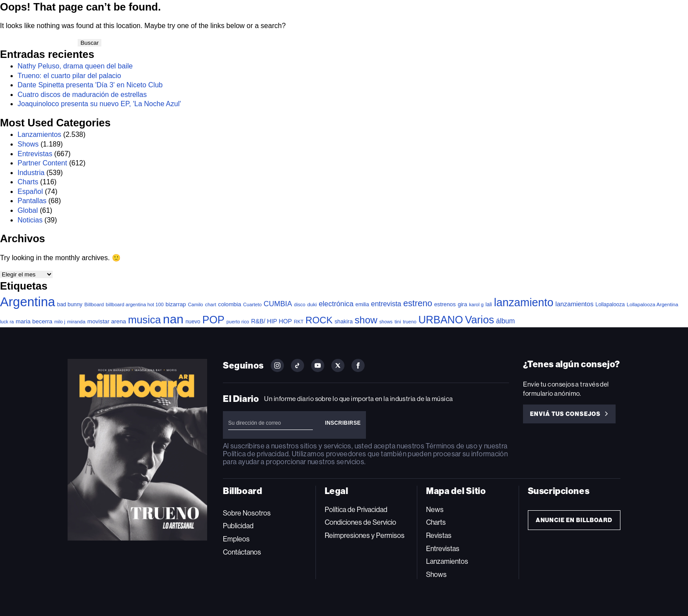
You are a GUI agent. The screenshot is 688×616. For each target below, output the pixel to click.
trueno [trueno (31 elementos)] (410, 322)
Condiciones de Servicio (360, 522)
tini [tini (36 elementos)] (398, 322)
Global (28, 210)
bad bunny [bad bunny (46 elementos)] (70, 304)
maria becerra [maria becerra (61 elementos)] (34, 321)
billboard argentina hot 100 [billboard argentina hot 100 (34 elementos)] (135, 304)
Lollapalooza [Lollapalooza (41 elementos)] (610, 304)
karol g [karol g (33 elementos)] (476, 304)
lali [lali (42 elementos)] (489, 304)
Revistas (439, 535)
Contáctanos (242, 552)
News (435, 510)
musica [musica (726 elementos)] (145, 320)
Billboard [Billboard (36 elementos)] (94, 304)
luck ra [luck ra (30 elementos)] (7, 322)
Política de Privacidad (356, 510)
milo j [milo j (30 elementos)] (60, 322)
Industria (31, 173)
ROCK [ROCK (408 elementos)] (319, 320)
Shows (28, 144)
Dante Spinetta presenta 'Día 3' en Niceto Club (90, 85)
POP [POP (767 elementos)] (213, 320)
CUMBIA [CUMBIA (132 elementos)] (278, 304)
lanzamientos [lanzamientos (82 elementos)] (575, 304)
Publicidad (238, 526)
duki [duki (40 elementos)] (312, 304)
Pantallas (32, 201)
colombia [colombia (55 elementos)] (230, 304)
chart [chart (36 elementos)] (210, 304)
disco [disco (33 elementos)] (300, 304)
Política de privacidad (256, 454)
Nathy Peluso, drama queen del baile (75, 66)
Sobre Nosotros (247, 513)
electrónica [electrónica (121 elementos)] (336, 304)
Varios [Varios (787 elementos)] (480, 320)
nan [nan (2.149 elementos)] (173, 319)
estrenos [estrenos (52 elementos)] (445, 304)
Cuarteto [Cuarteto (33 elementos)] (252, 304)
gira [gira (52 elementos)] (462, 304)
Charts (28, 182)
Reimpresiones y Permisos (365, 535)
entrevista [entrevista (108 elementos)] (386, 304)
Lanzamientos (39, 134)
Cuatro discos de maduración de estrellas (82, 95)
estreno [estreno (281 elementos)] (418, 303)
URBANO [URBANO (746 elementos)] (441, 320)
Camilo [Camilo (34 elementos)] (195, 304)
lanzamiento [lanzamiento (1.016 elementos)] (524, 302)
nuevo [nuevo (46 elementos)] (193, 322)
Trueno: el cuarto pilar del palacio (69, 76)
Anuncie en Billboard (574, 520)
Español (30, 192)
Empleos (236, 539)
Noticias (30, 220)
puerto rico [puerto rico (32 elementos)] (238, 322)
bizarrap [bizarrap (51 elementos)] (176, 304)
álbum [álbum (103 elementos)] (506, 321)
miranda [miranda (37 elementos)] (76, 322)
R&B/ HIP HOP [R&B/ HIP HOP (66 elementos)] (271, 321)
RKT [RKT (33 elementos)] (299, 322)
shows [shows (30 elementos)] (386, 322)
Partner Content (42, 163)
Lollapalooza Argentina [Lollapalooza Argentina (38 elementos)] (652, 304)
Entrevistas (35, 154)
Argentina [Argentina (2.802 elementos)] (28, 302)
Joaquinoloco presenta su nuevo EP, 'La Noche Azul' (99, 104)
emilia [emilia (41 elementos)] (362, 304)
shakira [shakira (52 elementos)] (343, 321)
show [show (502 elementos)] (366, 320)
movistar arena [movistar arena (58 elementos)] (107, 321)
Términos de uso (451, 446)
